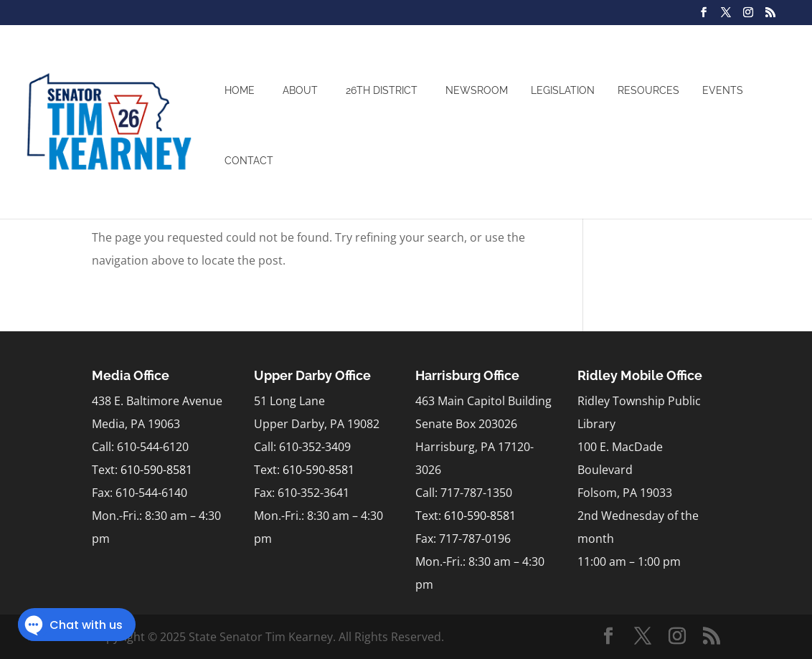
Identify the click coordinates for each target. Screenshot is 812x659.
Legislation (563, 90)
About (300, 90)
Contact (249, 161)
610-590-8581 (156, 470)
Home (240, 90)
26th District (382, 90)
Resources (648, 90)
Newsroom (477, 90)
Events (723, 90)
